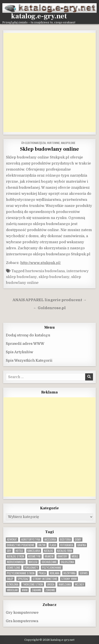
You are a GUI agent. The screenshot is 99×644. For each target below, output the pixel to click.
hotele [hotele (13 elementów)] (19, 551)
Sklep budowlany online (49, 149)
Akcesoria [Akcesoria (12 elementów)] (50, 539)
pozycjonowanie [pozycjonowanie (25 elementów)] (52, 568)
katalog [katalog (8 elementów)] (49, 551)
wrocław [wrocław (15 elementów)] (12, 590)
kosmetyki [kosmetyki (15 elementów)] (34, 556)
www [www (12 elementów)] (25, 590)
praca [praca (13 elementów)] (42, 573)
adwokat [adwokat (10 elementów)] (12, 539)
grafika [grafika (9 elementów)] (82, 545)
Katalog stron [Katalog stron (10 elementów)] (16, 556)
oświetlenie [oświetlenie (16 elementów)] (14, 568)
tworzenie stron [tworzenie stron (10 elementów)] (33, 584)
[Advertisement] (49, 82)
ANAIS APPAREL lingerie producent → (50, 300)
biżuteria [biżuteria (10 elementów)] (65, 539)
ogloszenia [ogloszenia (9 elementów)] (67, 562)
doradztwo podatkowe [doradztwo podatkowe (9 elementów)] (21, 545)
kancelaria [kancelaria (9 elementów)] (34, 551)
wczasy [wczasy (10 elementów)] (79, 584)
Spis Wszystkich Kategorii (29, 360)
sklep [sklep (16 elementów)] (10, 579)
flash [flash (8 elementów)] (53, 545)
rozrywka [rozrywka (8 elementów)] (69, 573)
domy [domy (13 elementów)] (78, 539)
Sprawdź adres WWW (25, 344)
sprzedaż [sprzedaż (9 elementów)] (23, 579)
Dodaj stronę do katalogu (28, 335)
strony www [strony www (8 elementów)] (69, 579)
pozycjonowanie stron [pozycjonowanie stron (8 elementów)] (21, 573)
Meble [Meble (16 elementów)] (75, 556)
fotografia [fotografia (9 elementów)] (67, 545)
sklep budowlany (54, 277)
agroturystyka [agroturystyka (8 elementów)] (31, 539)
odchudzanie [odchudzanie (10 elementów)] (49, 562)
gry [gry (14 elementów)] (9, 551)
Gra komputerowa (22, 621)
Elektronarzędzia (35, 143)
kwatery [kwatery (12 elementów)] (63, 556)
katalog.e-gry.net (39, 16)
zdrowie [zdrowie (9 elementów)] (50, 590)
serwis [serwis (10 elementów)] (84, 573)
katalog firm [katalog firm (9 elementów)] (65, 551)
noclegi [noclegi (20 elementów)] (33, 562)
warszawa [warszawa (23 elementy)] (65, 584)
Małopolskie (68, 143)
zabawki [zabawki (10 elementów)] (36, 590)
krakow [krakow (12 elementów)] (49, 556)
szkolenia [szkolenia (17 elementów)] (13, 584)
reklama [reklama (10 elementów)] (55, 573)
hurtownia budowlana (45, 271)
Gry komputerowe (22, 613)
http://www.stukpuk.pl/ (41, 263)
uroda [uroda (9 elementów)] (51, 584)
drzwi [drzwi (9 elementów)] (42, 545)
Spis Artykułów (20, 352)
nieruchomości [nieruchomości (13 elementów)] (16, 562)
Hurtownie (53, 143)
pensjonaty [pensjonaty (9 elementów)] (31, 568)
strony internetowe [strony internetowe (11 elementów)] (45, 579)
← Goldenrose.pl (49, 308)
